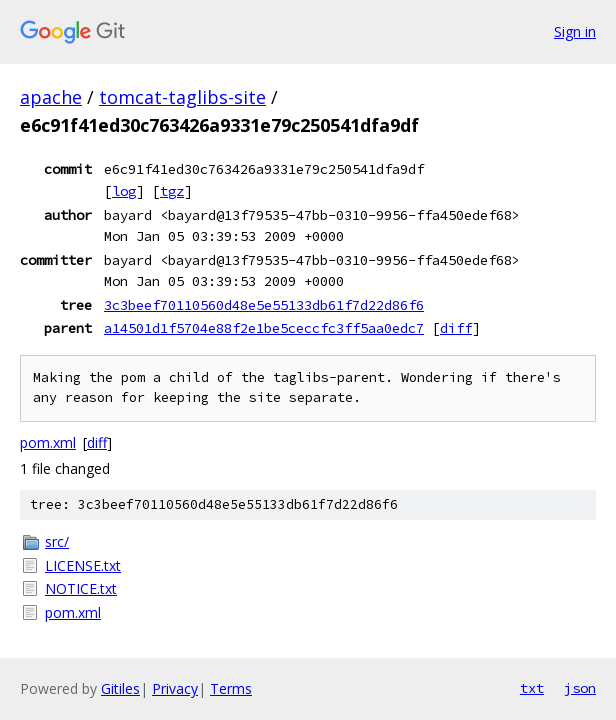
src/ (57, 541)
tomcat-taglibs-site (182, 97)
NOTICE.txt (81, 588)
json (580, 688)
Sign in (575, 31)
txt (532, 688)
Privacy (175, 688)
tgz (172, 191)
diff (456, 328)
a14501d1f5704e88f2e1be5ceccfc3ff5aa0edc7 (264, 328)
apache (51, 97)
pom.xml (48, 442)
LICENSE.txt (83, 565)
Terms (231, 688)
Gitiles (120, 688)
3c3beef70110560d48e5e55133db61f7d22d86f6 (264, 305)
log (124, 191)
